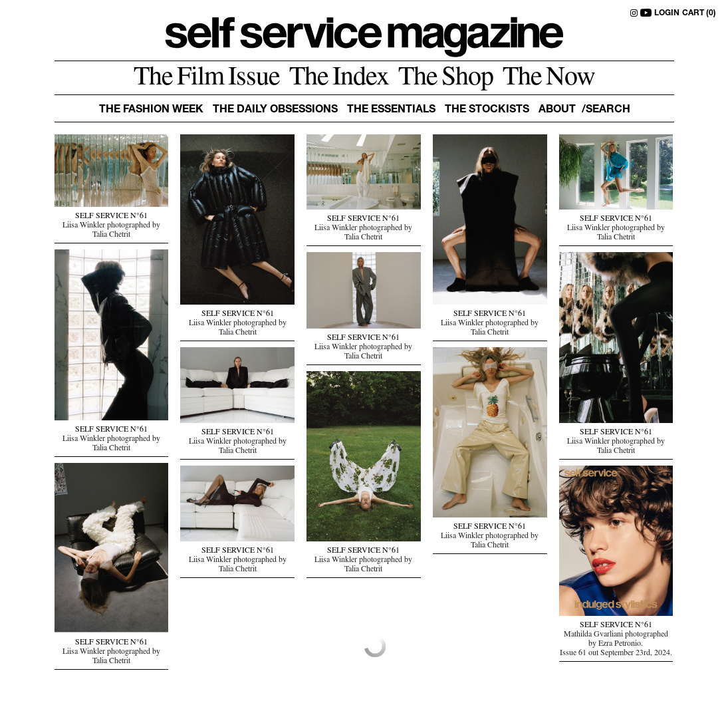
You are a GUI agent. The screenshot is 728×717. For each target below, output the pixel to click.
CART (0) (699, 13)
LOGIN (667, 13)
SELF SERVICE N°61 (111, 217)
